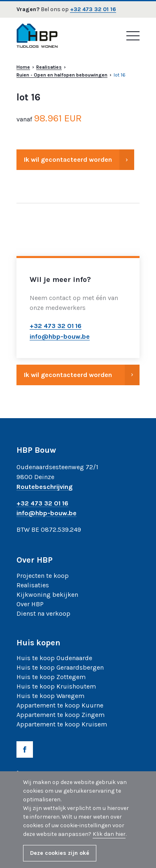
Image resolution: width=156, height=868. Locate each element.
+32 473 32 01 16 (93, 10)
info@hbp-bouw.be (47, 513)
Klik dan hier (109, 834)
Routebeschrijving (44, 487)
